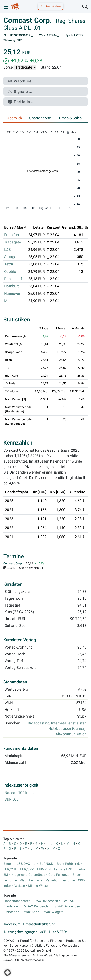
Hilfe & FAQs (58, 932)
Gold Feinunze (59, 875)
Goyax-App (29, 912)
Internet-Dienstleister (68, 723)
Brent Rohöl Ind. (68, 864)
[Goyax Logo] (15, 6)
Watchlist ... (22, 81)
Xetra (9, 264)
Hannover (12, 294)
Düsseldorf (13, 279)
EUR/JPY (27, 869)
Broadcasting (39, 723)
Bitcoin (8, 864)
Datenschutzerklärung (39, 924)
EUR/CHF (10, 869)
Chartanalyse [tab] (40, 118)
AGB (43, 932)
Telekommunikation (70, 734)
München (12, 301)
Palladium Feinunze (60, 880)
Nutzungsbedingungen (21, 932)
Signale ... (20, 91)
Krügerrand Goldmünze (28, 875)
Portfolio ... (21, 102)
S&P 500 (11, 799)
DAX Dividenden (46, 901)
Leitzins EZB (63, 869)
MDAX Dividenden (37, 906)
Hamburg (12, 286)
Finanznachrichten (17, 901)
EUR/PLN (44, 869)
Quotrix (10, 272)
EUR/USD (46, 864)
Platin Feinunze (31, 880)
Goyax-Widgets (52, 912)
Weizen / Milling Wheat (31, 886)
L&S (7, 250)
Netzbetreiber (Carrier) (67, 729)
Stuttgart (11, 257)
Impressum (12, 924)
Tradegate (13, 242)
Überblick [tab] (14, 118)
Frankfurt (12, 235)
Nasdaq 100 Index (19, 793)
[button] (7, 973)
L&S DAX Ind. (26, 864)
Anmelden (51, 6)
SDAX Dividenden (67, 906)
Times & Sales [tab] (70, 118)
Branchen (10, 912)
